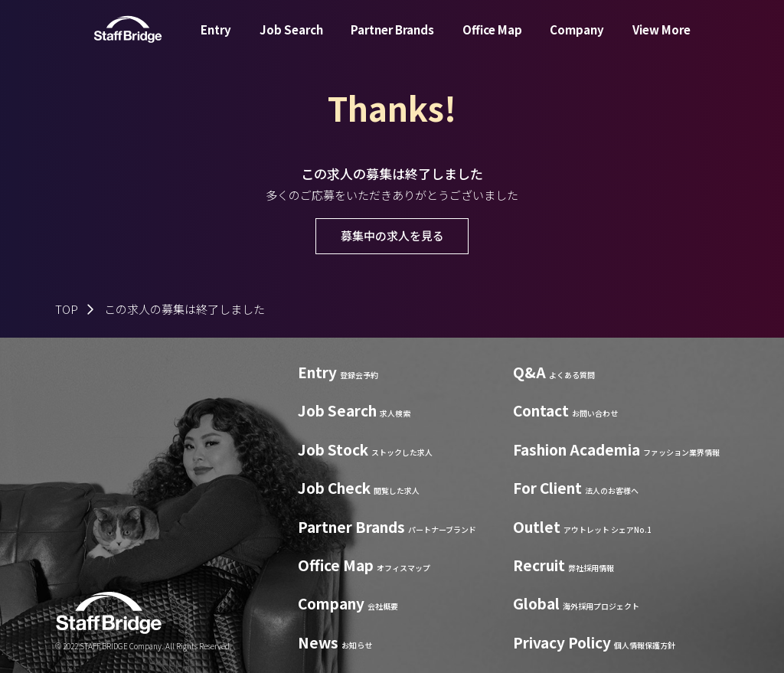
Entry (216, 41)
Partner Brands (392, 41)
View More (661, 41)
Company (577, 41)
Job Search (291, 41)
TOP (67, 309)
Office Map (492, 41)
